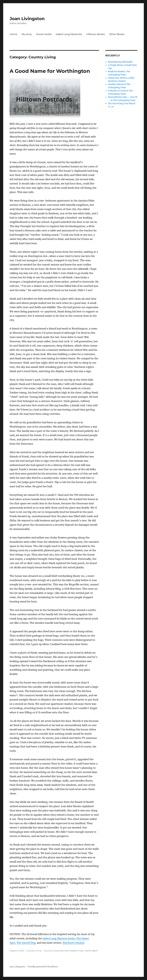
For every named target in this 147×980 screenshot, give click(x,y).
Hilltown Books (96, 34)
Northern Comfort (73, 943)
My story (27, 34)
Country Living (34, 951)
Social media (44, 34)
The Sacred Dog (26, 943)
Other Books (117, 34)
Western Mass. (77, 951)
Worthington (91, 951)
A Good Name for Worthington (50, 71)
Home (13, 34)
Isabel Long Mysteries (69, 34)
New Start (64, 951)
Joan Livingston (27, 19)
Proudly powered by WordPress (43, 967)
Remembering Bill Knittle (120, 62)
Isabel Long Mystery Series (59, 938)
